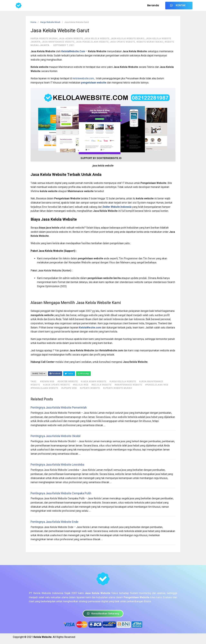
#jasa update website (56, 385)
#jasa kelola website (123, 381)
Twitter (69, 374)
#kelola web (81, 385)
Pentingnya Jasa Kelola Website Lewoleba (57, 465)
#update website (90, 388)
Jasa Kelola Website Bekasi (128, 38)
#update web (69, 388)
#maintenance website (128, 385)
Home (33, 22)
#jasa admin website (94, 381)
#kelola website (101, 385)
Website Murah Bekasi (150, 42)
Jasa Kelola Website (97, 38)
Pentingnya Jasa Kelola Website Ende (54, 522)
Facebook (55, 374)
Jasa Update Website (123, 42)
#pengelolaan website (44, 388)
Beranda (153, 5)
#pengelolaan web (157, 385)
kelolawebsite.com (83, 78)
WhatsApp (83, 374)
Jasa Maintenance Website (58, 42)
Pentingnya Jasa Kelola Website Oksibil (56, 436)
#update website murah (117, 388)
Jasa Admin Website (71, 38)
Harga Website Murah (50, 22)
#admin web (47, 381)
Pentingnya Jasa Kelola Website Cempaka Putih (61, 493)
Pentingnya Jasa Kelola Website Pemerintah (59, 407)
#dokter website (68, 381)
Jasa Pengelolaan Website (92, 42)
